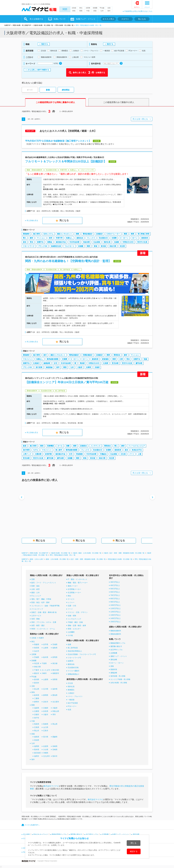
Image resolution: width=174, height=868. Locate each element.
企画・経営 (35, 589)
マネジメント (28, 359)
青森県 (37, 644)
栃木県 (46, 657)
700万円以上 (115, 595)
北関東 (88, 8)
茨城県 (37, 657)
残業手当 (26, 363)
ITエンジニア (36, 596)
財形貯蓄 (48, 454)
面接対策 (114, 669)
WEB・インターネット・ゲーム (43, 629)
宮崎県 (55, 750)
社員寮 (106, 363)
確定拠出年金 (61, 242)
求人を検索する (36, 19)
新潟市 (37, 683)
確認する (134, 851)
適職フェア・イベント (119, 656)
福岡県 (37, 746)
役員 (69, 710)
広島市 (46, 731)
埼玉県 (122, 246)
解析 (31, 238)
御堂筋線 (49, 367)
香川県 (46, 737)
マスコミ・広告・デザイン (78, 612)
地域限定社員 (56, 246)
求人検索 (26, 834)
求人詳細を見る (32, 221)
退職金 (50, 242)
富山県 (37, 689)
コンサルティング (74, 619)
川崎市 (44, 673)
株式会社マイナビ (51, 786)
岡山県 (55, 724)
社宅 (55, 363)
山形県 (46, 648)
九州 (102, 11)
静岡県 (46, 695)
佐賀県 (46, 746)
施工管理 (36, 234)
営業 (33, 579)
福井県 (55, 689)
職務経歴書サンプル (118, 643)
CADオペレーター (113, 234)
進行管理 (26, 450)
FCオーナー (72, 706)
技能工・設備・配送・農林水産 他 (44, 612)
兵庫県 (88, 367)
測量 (77, 234)
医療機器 (50, 446)
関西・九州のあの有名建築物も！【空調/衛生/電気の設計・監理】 (68, 261)
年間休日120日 (128, 242)
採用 (50, 238)
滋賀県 (37, 708)
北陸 (109, 8)
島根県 (46, 724)
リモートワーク (29, 246)
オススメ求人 (108, 19)
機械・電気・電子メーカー (78, 583)
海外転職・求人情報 (118, 676)
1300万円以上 (116, 615)
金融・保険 (72, 616)
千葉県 (44, 663)
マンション (41, 238)
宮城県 (55, 644)
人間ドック (27, 454)
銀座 (25, 446)
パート (132, 454)
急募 (69, 644)
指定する (45, 44)
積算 (132, 234)
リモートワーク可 (74, 658)
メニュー (147, 7)
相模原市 (56, 673)
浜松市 (46, 702)
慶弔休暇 (139, 363)
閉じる (134, 843)
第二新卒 (59, 450)
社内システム (48, 234)
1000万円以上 (116, 605)
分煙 (121, 359)
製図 (125, 234)
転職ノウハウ (60, 19)
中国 (88, 11)
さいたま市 (46, 670)
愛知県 (55, 695)
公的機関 (71, 632)
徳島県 (37, 737)
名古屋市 (56, 702)
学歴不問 (59, 238)
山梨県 (46, 680)
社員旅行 (36, 363)
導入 (25, 238)
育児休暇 (115, 363)
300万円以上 (115, 582)
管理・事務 (35, 619)
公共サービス (36, 616)
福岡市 (37, 756)
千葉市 (37, 670)
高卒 (58, 367)
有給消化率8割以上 (75, 651)
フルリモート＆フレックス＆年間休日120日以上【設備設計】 (66, 161)
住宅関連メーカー (74, 589)
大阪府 (80, 367)
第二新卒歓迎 (73, 648)
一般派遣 (71, 700)
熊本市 (55, 756)
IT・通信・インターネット (78, 579)
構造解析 (26, 234)
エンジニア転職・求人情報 (120, 679)
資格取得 (145, 238)
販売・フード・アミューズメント (44, 583)
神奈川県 (113, 246)
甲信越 (102, 8)
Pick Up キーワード (41, 834)
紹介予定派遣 (73, 703)
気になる (142, 19)
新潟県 (37, 680)
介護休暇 (38, 454)
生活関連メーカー (74, 593)
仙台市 (37, 651)
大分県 (46, 750)
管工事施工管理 (143, 234)
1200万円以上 (116, 612)
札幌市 (41, 638)
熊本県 (37, 750)
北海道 (74, 8)
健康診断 (47, 363)
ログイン (137, 7)
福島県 (55, 648)
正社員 (123, 454)
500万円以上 (115, 589)
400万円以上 (115, 585)
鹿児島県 (37, 753)
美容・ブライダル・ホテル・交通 (44, 622)
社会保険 (97, 242)
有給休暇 (86, 242)
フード (70, 609)
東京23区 (56, 670)
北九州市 (46, 756)
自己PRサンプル (117, 650)
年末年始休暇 (74, 242)
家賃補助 (105, 359)
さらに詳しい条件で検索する (38, 70)
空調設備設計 (88, 355)
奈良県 (46, 711)
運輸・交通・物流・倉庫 (77, 626)
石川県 (46, 689)
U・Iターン (124, 238)
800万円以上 (115, 599)
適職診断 (114, 673)
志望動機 (114, 653)
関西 (65, 9)
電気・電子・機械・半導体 (41, 599)
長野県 (55, 680)
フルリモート (69, 246)
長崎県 (55, 746)
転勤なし (69, 238)
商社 (69, 596)
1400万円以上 (116, 618)
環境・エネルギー (74, 629)
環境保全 (117, 355)
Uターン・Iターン (117, 663)
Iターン (135, 238)
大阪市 (46, 715)
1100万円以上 (116, 608)
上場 (139, 454)
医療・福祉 (35, 586)
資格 (112, 666)
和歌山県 (56, 711)
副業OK (71, 661)
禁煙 (114, 359)
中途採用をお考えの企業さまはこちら (138, 11)
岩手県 (46, 644)
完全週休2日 (103, 238)
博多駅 (82, 363)
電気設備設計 (88, 234)
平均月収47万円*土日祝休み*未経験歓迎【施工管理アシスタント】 (58, 141)
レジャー (71, 602)
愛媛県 (55, 737)
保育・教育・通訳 (38, 626)
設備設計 (100, 234)
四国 (95, 11)
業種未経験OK (116, 634)
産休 (25, 242)
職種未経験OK (116, 631)
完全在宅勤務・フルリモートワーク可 (82, 654)
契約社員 (107, 242)
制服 (145, 359)
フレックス (91, 238)
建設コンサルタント (65, 234)
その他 (70, 635)
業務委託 (71, 690)
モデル (36, 450)
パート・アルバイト (75, 696)
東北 (81, 8)
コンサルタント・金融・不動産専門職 (45, 606)
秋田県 (37, 648)
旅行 (45, 355)
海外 (109, 11)
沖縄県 (46, 753)
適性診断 (114, 660)
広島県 (37, 727)
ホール (60, 446)
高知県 (37, 740)
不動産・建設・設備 (75, 622)
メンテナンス (95, 446)
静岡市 (37, 702)
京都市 (37, 715)
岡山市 (37, 731)
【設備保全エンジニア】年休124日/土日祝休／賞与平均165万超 (67, 382)
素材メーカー (73, 586)
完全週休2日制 (73, 668)
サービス (71, 599)
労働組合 (103, 454)
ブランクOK (43, 246)
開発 (42, 446)
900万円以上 (115, 602)
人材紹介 (71, 693)
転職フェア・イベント (86, 19)
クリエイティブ (37, 609)
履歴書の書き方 (116, 646)
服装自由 (80, 238)
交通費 (114, 238)
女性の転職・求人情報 (119, 683)
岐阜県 (37, 695)
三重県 (37, 698)
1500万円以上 (116, 622)
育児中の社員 (142, 242)
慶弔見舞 (50, 458)
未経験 (117, 242)
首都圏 (95, 8)
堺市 (54, 715)
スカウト (125, 19)
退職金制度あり (74, 674)
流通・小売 (72, 606)
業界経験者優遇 (53, 359)
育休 (31, 242)
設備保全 (83, 446)
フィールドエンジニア (137, 446)
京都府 (97, 367)
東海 (74, 11)
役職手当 (40, 242)
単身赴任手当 (137, 450)
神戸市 (37, 718)
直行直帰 (39, 367)
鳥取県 (37, 724)
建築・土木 (35, 593)
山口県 (46, 727)
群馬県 (55, 657)
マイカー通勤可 (74, 671)
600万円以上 (115, 592)
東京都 (103, 246)
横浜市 (37, 673)
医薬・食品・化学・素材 (40, 602)
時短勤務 (79, 454)
